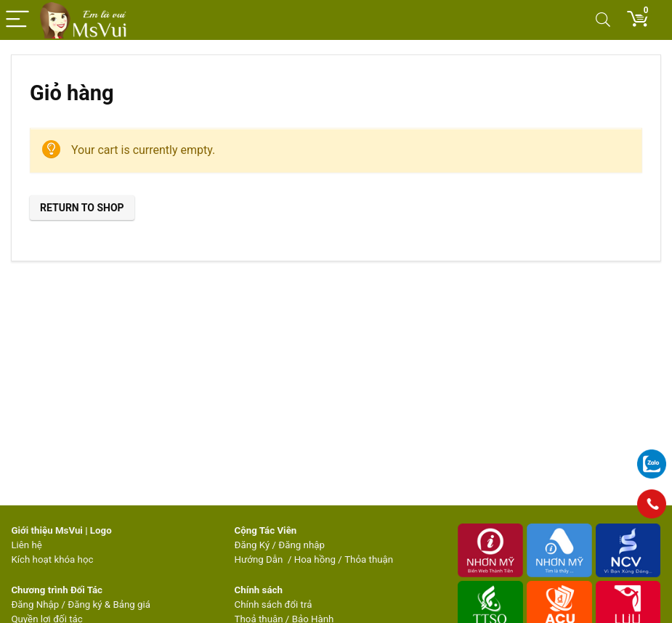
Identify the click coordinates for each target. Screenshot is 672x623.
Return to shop (82, 208)
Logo (101, 530)
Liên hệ (26, 545)
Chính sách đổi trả (274, 604)
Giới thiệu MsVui (46, 530)
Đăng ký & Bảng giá (109, 604)
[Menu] (17, 20)
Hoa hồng (315, 559)
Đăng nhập (301, 545)
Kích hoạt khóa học (52, 559)
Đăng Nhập (35, 604)
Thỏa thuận (368, 559)
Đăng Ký (254, 545)
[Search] (603, 20)
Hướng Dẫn (260, 559)
